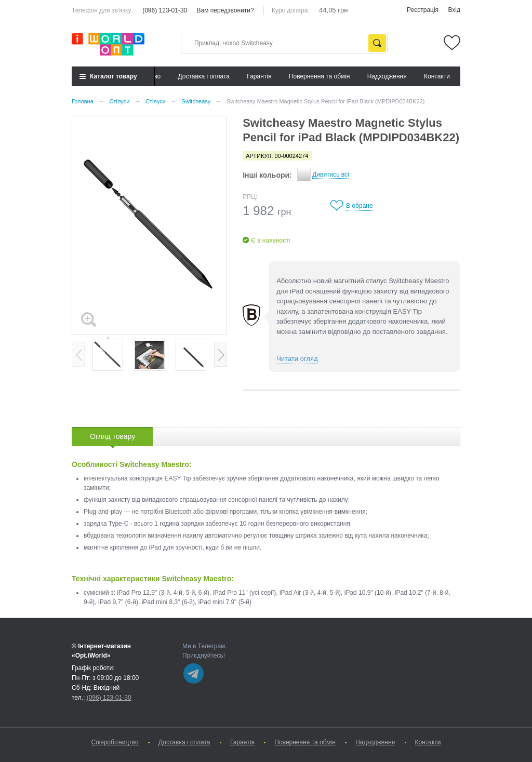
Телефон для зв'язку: (102, 10)
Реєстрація (423, 10)
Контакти (437, 76)
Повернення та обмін (319, 76)
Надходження (387, 76)
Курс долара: (291, 10)
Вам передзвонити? (225, 10)
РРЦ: (250, 197)
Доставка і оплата (204, 76)
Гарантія (259, 76)
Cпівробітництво (115, 742)
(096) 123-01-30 (165, 10)
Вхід (454, 10)
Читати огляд (297, 359)
